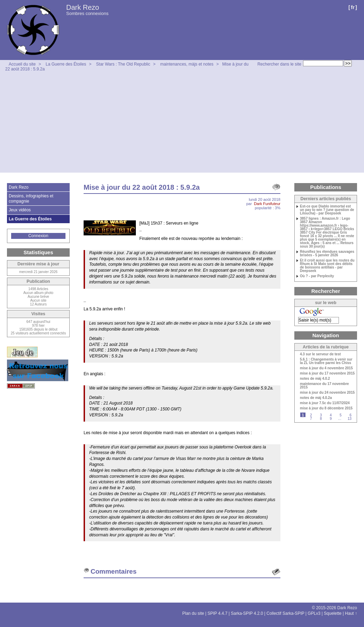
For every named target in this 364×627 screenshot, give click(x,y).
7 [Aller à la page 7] (311, 419)
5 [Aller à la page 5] (341, 415)
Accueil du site (22, 64)
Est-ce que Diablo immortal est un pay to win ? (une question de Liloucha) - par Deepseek (327, 210)
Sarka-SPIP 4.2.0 (247, 613)
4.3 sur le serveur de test (320, 354)
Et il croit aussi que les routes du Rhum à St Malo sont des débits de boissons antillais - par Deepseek (327, 266)
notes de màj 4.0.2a (316, 398)
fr (353, 7)
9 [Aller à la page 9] (331, 419)
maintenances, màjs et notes (187, 64)
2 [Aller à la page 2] (311, 415)
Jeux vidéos (20, 210)
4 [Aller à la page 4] (331, 415)
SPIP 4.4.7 (218, 613)
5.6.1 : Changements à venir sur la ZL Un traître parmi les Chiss (326, 361)
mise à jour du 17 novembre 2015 (327, 373)
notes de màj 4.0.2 (315, 379)
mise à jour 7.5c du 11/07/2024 (325, 403)
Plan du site (193, 613)
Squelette (333, 613)
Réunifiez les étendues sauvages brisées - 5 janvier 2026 (327, 254)
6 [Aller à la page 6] (350, 415)
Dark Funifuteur (267, 204)
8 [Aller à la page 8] (321, 419)
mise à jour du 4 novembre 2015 (326, 368)
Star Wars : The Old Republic (123, 64)
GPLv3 (314, 613)
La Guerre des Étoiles (66, 64)
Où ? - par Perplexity (317, 276)
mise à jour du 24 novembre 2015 (327, 393)
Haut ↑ (351, 613)
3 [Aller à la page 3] (321, 415)
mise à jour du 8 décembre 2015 (326, 408)
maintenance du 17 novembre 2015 (324, 386)
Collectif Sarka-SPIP (285, 613)
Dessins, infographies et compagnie (31, 198)
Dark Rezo (83, 7)
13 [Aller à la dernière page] (350, 419)
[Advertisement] (182, 124)
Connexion (38, 236)
